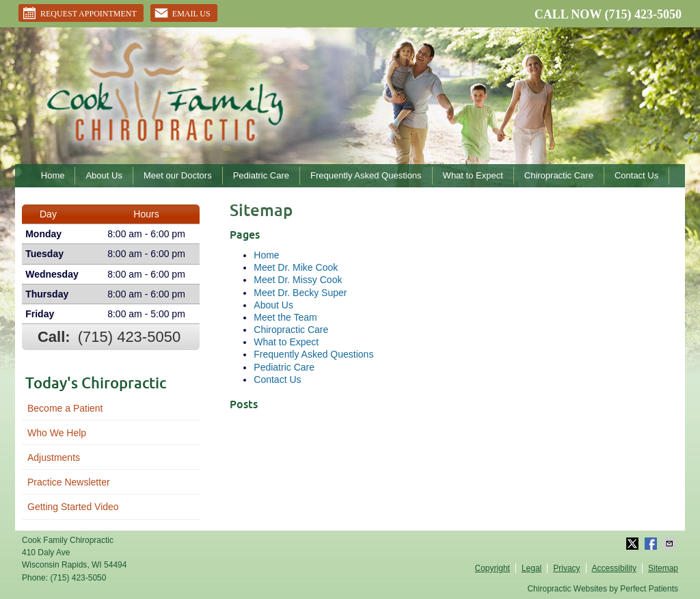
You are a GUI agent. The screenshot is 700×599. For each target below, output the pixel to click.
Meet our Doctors (178, 175)
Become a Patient (65, 408)
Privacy (566, 568)
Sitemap (663, 568)
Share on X (634, 544)
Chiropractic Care (559, 175)
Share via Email (671, 544)
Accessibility (614, 568)
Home (53, 175)
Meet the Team (285, 317)
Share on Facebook (652, 544)
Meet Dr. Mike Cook (296, 267)
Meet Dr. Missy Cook (298, 280)
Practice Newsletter (69, 482)
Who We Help (57, 433)
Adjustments (54, 457)
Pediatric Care (261, 175)
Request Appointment (79, 13)
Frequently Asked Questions (366, 175)
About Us (104, 175)
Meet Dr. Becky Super (300, 293)
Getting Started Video (73, 507)
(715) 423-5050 (643, 14)
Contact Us (636, 175)
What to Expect (473, 175)
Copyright (493, 568)
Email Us (182, 13)
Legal (531, 568)
